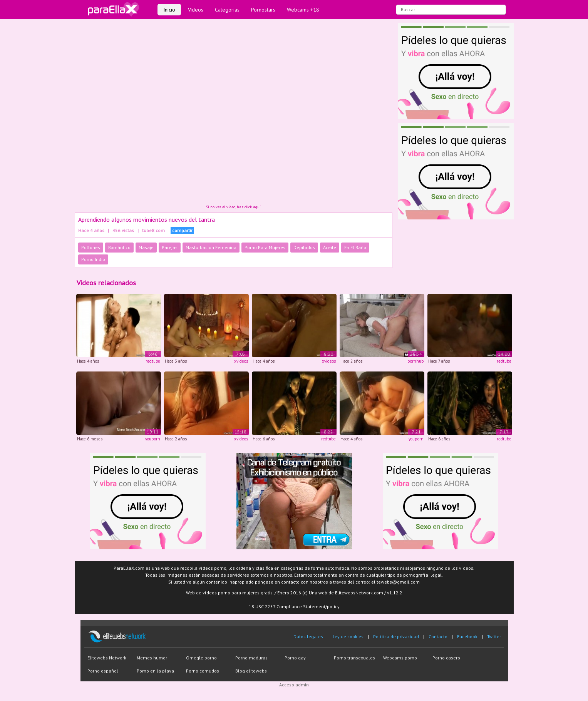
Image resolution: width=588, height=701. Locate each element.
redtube (153, 361)
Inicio (169, 10)
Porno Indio (93, 259)
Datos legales (308, 637)
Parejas (170, 247)
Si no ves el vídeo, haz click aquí (233, 207)
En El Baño (355, 247)
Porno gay (295, 658)
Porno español (103, 671)
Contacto (438, 637)
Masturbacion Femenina (211, 247)
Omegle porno (201, 658)
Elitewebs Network (107, 658)
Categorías (227, 10)
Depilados (304, 247)
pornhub (415, 361)
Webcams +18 (303, 10)
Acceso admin (294, 685)
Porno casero (446, 658)
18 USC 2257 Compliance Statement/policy (294, 606)
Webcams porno (400, 658)
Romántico (119, 247)
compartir (182, 230)
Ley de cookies (348, 637)
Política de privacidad (396, 637)
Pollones (91, 247)
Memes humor (152, 658)
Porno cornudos (203, 671)
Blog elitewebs (251, 671)
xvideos (241, 361)
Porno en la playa (155, 671)
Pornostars (263, 10)
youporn (153, 439)
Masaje (146, 247)
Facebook (467, 637)
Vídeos (196, 10)
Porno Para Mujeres (265, 247)
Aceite (330, 247)
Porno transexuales (354, 658)
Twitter (494, 637)
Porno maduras (251, 658)
